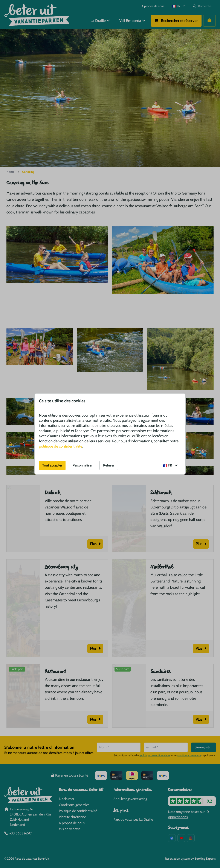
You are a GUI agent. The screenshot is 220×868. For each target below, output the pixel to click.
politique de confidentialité (61, 446)
